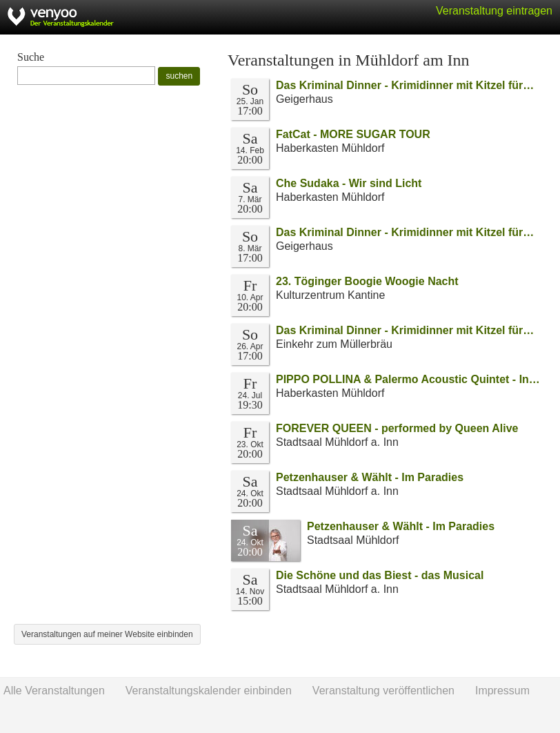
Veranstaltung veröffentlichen (383, 691)
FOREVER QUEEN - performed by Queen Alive (397, 428)
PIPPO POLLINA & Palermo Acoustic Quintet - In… (408, 379)
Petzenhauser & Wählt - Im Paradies (370, 477)
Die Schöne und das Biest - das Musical (380, 575)
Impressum (502, 691)
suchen (179, 76)
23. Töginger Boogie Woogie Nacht (367, 281)
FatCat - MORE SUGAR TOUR (353, 134)
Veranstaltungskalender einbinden (209, 691)
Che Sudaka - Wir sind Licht (349, 183)
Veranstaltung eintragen (494, 11)
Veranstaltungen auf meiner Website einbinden (107, 634)
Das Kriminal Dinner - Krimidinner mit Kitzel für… (405, 85)
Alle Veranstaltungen (54, 691)
